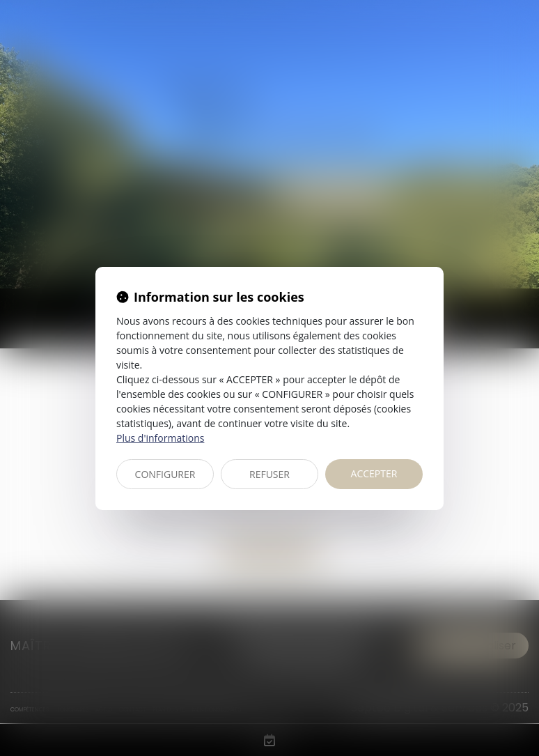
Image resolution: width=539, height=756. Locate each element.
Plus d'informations (160, 438)
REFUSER (269, 474)
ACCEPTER (374, 473)
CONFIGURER (165, 474)
